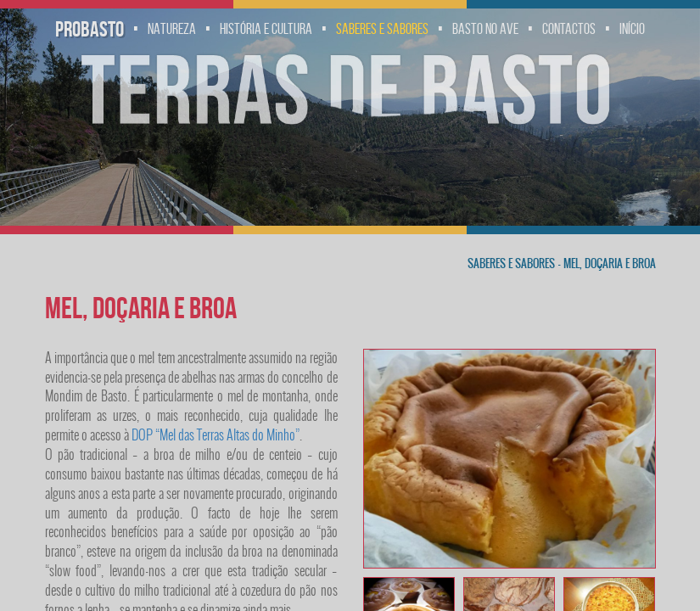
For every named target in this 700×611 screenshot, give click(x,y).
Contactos (569, 29)
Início (632, 29)
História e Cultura (266, 29)
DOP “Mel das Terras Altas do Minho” (216, 435)
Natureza (172, 29)
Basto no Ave (485, 29)
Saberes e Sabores (382, 29)
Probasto (90, 29)
